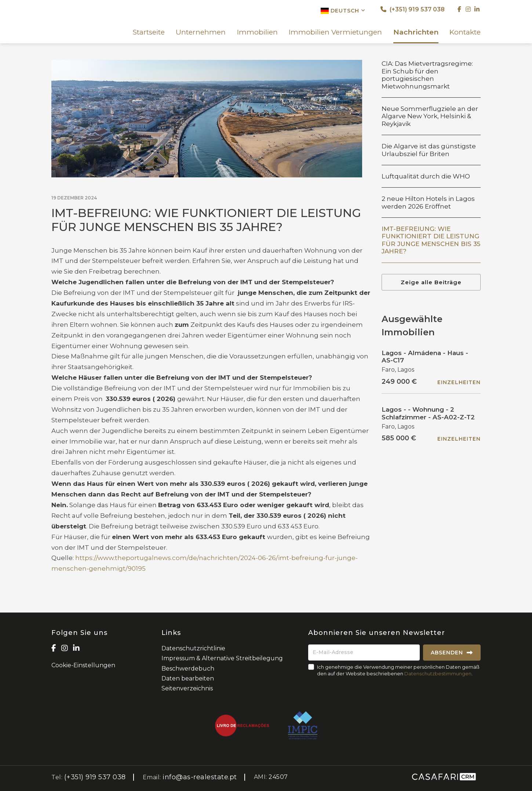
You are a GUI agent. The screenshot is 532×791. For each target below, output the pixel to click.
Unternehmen (201, 32)
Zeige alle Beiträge (431, 282)
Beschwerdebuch (188, 669)
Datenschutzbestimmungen (438, 673)
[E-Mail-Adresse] (364, 653)
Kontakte (465, 32)
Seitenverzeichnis (187, 688)
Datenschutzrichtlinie (193, 648)
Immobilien (257, 32)
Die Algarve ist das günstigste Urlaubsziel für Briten (429, 150)
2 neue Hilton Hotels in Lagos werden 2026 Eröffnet (428, 202)
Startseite (149, 32)
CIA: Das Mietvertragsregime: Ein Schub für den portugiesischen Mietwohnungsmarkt (427, 75)
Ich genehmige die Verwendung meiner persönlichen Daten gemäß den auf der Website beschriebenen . (398, 670)
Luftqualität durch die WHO (426, 176)
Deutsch (343, 11)
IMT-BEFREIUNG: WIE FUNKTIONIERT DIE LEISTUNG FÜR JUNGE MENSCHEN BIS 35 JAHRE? (431, 240)
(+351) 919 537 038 (413, 9)
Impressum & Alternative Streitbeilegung (222, 658)
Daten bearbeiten (188, 678)
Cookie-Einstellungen (83, 665)
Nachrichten (416, 32)
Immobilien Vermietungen (335, 32)
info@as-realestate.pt (200, 777)
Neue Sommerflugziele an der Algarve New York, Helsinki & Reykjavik (430, 116)
